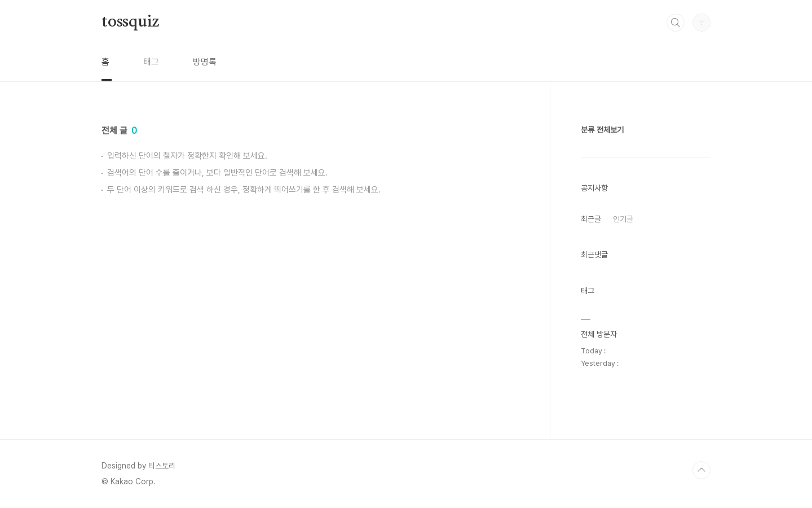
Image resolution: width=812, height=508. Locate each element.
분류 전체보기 (602, 130)
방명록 (205, 62)
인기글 (623, 219)
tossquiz (130, 22)
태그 (151, 62)
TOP (701, 470)
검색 (676, 23)
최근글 (591, 219)
